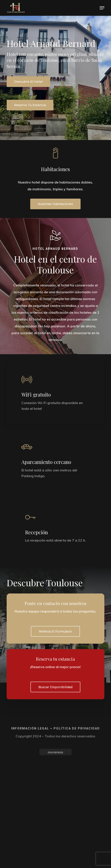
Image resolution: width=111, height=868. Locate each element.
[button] (102, 8)
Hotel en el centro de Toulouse (55, 264)
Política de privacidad (77, 728)
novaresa (55, 752)
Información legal (30, 728)
